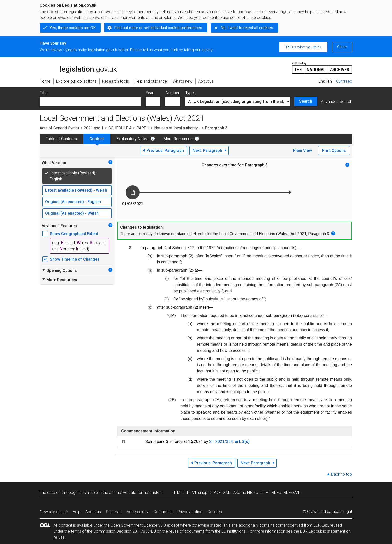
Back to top (342, 474)
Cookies (215, 512)
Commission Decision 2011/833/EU (125, 531)
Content (97, 139)
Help (77, 512)
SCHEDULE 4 (120, 128)
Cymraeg (344, 81)
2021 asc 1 (94, 128)
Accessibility (138, 512)
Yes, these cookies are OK (73, 28)
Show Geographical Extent (74, 234)
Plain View (303, 151)
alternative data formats (130, 492)
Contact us (163, 512)
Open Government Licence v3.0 (138, 525)
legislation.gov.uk (78, 67)
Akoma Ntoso (246, 492)
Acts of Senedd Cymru (59, 128)
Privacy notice (190, 512)
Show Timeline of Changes (75, 259)
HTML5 (179, 492)
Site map (114, 512)
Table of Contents (61, 139)
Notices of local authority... (177, 128)
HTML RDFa (271, 492)
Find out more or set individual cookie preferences (158, 28)
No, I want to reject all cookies (247, 28)
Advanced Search (337, 102)
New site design (54, 512)
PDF (217, 492)
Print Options (334, 151)
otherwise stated (207, 525)
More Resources (178, 139)
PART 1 (143, 128)
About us (93, 512)
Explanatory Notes (132, 139)
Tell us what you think (303, 47)
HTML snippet (199, 492)
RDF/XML (292, 492)
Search (306, 101)
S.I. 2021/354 (221, 441)
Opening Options (59, 270)
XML (227, 492)
